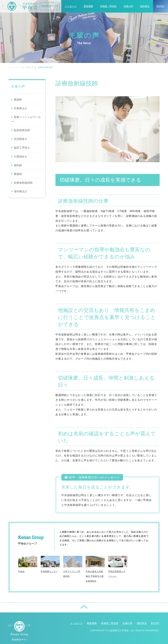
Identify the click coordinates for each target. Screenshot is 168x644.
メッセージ (71, 6)
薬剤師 (18, 165)
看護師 (18, 100)
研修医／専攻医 (108, 6)
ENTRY (161, 6)
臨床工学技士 (22, 148)
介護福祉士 (20, 157)
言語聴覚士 (20, 139)
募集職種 (88, 6)
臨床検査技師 (22, 130)
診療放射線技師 (23, 183)
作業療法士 (20, 108)
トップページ (15, 67)
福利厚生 (145, 6)
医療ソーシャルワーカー (26, 119)
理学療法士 (20, 191)
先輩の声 (128, 6)
